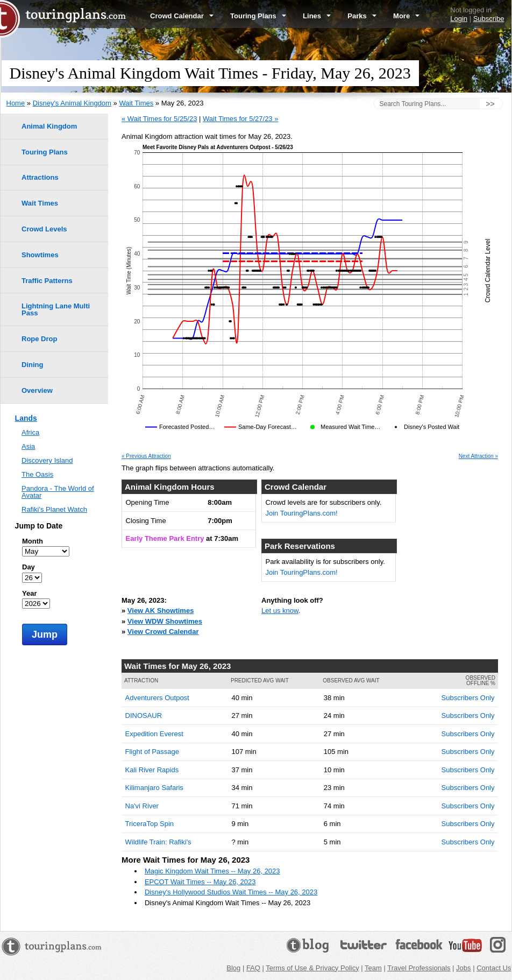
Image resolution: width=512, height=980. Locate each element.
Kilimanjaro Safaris (154, 788)
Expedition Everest (154, 734)
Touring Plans (258, 16)
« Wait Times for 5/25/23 (159, 119)
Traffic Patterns (47, 281)
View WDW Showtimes (165, 621)
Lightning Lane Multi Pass (56, 309)
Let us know (280, 611)
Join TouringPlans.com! (302, 513)
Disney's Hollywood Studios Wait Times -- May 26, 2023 (231, 892)
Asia (28, 446)
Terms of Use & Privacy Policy (312, 968)
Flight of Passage (152, 752)
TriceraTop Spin (150, 824)
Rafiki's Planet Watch (54, 509)
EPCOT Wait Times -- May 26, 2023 (200, 882)
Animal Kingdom (49, 126)
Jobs (463, 968)
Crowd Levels (44, 229)
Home (16, 103)
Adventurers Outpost (157, 698)
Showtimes (40, 255)
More (406, 16)
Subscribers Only (468, 698)
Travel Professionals (419, 968)
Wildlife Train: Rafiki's (158, 842)
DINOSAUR (144, 715)
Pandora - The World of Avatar (58, 492)
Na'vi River (142, 806)
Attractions (40, 177)
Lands (26, 418)
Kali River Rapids (152, 770)
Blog (233, 968)
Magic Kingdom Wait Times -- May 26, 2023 (212, 871)
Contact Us (494, 968)
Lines (317, 16)
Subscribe (489, 19)
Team (373, 968)
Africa (30, 432)
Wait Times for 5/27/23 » (240, 119)
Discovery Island (47, 460)
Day (29, 567)
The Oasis (37, 474)
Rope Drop (39, 339)
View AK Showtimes (161, 611)
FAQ (253, 968)
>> (490, 104)
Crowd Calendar (182, 16)
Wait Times (136, 103)
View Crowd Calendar (163, 632)
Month (33, 541)
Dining (32, 365)
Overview (37, 390)
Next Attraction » (478, 456)
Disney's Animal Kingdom (72, 103)
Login (459, 19)
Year (29, 593)
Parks (362, 16)
